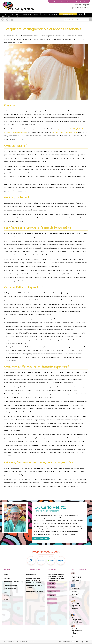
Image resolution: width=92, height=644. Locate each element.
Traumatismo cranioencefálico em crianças (77, 619)
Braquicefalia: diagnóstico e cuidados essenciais (76, 606)
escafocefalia (71, 129)
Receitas (55, 1)
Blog (81, 14)
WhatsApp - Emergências (82, 5)
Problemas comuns (10, 589)
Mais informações (41, 539)
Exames (67, 1)
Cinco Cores (33, 642)
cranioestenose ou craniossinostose (65, 132)
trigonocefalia (61, 129)
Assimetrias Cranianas (50, 14)
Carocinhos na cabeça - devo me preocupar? (77, 578)
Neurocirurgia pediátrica (30, 14)
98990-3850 (81, 8)
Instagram (52, 603)
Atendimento (7, 16)
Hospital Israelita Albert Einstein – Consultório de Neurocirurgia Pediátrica (34, 580)
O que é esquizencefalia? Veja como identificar (77, 631)
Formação (15, 14)
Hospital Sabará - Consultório (35, 591)
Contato (18, 16)
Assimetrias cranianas (10, 585)
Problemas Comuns (68, 14)
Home (4, 14)
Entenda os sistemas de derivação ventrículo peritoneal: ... (76, 591)
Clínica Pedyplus (31, 575)
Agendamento (81, 1)
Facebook (52, 599)
